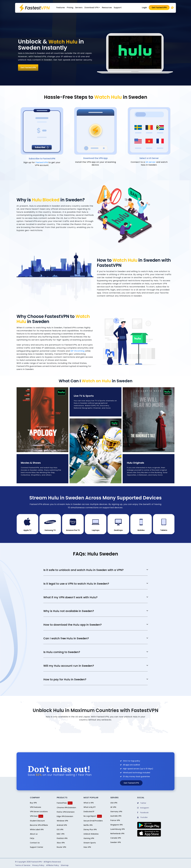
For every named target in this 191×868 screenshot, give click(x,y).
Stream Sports (90, 843)
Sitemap (65, 865)
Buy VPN (33, 803)
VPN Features (36, 807)
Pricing (70, 8)
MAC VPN (61, 834)
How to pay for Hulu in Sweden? (65, 679)
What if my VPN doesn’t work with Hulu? (70, 597)
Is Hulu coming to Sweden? (62, 652)
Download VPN (91, 8)
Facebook (143, 813)
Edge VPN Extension (65, 816)
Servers (79, 8)
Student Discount (37, 821)
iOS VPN (60, 830)
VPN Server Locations (39, 812)
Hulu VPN (87, 847)
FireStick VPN (62, 838)
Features (61, 8)
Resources (107, 8)
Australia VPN (116, 816)
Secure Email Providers (93, 821)
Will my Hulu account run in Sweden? (69, 666)
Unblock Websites (91, 834)
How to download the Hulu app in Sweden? (72, 625)
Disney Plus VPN (90, 830)
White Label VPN (37, 830)
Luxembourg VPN (117, 829)
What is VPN (89, 803)
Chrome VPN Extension (66, 808)
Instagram (143, 808)
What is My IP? (90, 807)
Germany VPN (116, 812)
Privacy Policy (38, 865)
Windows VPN (62, 821)
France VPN (115, 820)
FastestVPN (42, 162)
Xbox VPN (61, 843)
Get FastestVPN (159, 8)
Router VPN (61, 847)
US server (151, 162)
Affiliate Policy (53, 865)
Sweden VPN (116, 842)
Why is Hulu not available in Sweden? (69, 611)
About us (34, 834)
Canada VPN (116, 838)
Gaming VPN (89, 838)
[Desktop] (172, 8)
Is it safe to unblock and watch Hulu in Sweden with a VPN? (83, 570)
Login (144, 8)
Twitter (142, 803)
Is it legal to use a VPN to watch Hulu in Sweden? (76, 584)
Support (118, 8)
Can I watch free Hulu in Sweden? (66, 638)
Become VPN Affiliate (39, 825)
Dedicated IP (89, 812)
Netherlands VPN (117, 834)
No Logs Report (90, 816)
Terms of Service (23, 865)
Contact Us (35, 843)
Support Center (37, 847)
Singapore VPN (116, 825)
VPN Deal (34, 816)
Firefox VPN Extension (66, 812)
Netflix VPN (88, 825)
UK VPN (113, 807)
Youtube (142, 817)
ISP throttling (77, 351)
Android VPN (62, 825)
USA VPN (114, 803)
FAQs (32, 838)
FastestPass (62, 803)
